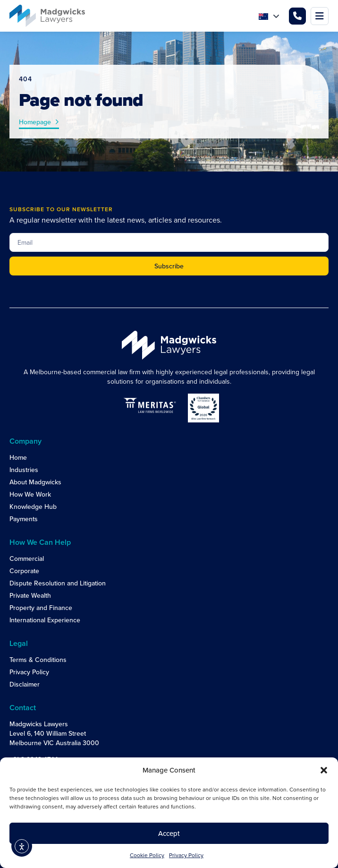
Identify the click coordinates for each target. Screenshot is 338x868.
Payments (24, 519)
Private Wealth (30, 595)
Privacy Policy (186, 855)
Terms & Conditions (38, 660)
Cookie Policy (147, 855)
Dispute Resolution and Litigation (58, 583)
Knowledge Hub (33, 507)
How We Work (30, 494)
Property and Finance (41, 608)
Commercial (27, 559)
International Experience (45, 620)
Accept (169, 833)
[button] (324, 770)
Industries (24, 470)
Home (18, 457)
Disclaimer (25, 684)
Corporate (24, 571)
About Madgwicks (35, 482)
